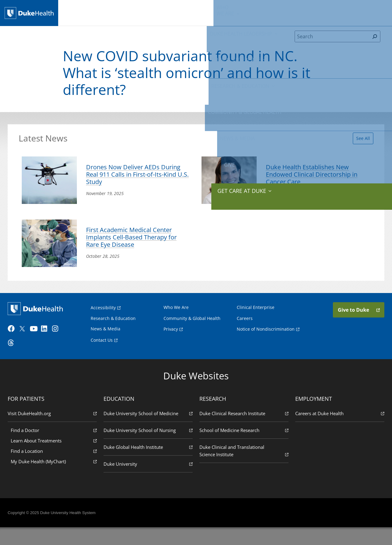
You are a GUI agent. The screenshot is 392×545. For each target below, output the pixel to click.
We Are (87, 12)
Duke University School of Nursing (149, 447)
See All (359, 141)
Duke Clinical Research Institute (243, 431)
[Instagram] (58, 346)
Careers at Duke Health (339, 431)
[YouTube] (36, 346)
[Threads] (14, 360)
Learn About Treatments (55, 458)
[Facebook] (14, 346)
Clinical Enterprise (169, 12)
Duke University (149, 481)
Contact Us (102, 356)
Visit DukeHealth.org (53, 431)
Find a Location (55, 468)
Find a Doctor (55, 447)
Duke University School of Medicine (149, 431)
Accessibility (103, 323)
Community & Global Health (268, 12)
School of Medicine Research (243, 447)
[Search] (332, 41)
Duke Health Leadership (122, 12)
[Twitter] (25, 346)
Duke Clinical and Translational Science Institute (243, 468)
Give (338, 9)
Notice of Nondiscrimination (266, 345)
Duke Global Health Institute (149, 464)
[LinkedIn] (47, 346)
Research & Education (217, 12)
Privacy (171, 345)
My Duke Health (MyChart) (55, 479)
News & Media (312, 12)
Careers (245, 334)
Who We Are (176, 323)
